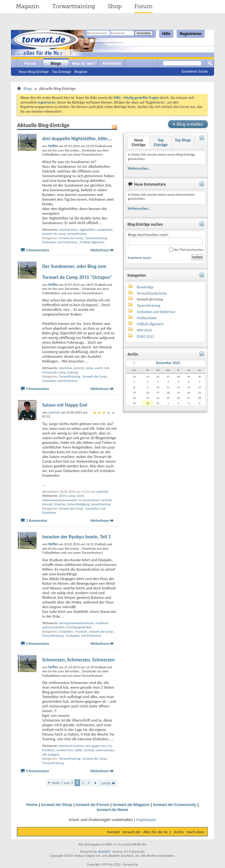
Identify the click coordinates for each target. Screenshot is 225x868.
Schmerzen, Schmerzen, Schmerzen (78, 660)
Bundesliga (145, 287)
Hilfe (166, 34)
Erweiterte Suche (195, 71)
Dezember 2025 (168, 363)
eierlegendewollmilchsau (76, 623)
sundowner (105, 230)
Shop (115, 6)
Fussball (81, 632)
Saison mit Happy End (65, 405)
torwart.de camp (54, 234)
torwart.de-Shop (57, 805)
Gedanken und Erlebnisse (60, 242)
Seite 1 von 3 (62, 783)
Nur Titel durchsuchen (186, 250)
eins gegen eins (96, 746)
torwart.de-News (112, 810)
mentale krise (68, 230)
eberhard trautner (71, 746)
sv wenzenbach (89, 500)
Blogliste (81, 72)
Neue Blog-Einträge (34, 72)
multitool (102, 623)
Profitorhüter (147, 318)
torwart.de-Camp (71, 238)
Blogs (56, 64)
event (99, 368)
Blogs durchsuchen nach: (165, 239)
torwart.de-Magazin (131, 805)
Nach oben (195, 832)
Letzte (108, 783)
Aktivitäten (112, 64)
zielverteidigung (78, 504)
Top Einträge (62, 72)
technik (106, 500)
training (72, 372)
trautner (60, 504)
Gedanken (66, 632)
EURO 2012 (145, 336)
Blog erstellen (188, 124)
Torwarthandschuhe (152, 293)
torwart (47, 504)
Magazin (28, 6)
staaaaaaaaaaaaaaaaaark (60, 500)
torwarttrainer (77, 234)
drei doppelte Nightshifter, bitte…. (77, 139)
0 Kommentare (38, 250)
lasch (80, 496)
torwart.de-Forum (92, 805)
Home (32, 805)
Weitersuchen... (139, 168)
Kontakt (114, 832)
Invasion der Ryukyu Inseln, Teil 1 (76, 537)
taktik (78, 750)
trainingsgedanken (79, 627)
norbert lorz (65, 750)
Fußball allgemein (92, 242)
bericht (79, 368)
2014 (62, 496)
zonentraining (101, 504)
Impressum (146, 820)
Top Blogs (183, 140)
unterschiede (105, 750)
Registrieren (191, 34)
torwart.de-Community (175, 805)
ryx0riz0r (102, 492)
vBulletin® (105, 852)
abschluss (65, 368)
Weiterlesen (100, 250)
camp (89, 368)
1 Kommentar (37, 521)
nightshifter (87, 230)
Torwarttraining (74, 6)
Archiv (179, 832)
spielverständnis (53, 627)
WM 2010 (144, 330)
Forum (143, 6)
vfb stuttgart (51, 755)
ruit (107, 368)
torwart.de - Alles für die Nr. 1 (147, 832)
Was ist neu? (84, 64)
